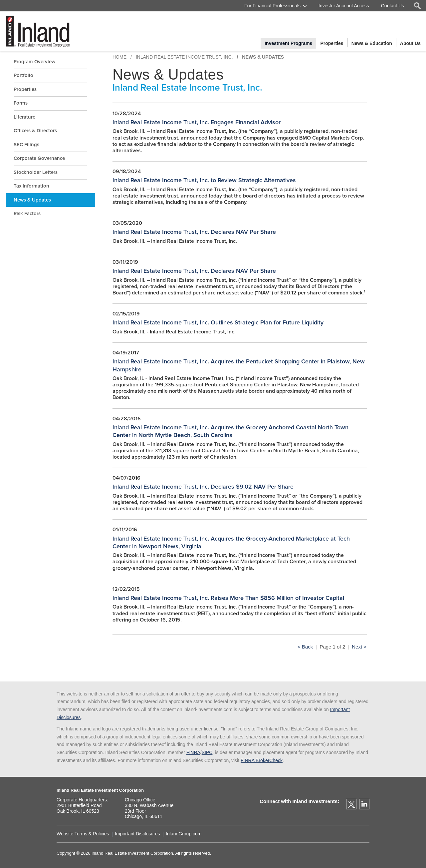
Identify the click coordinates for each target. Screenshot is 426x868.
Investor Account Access (344, 6)
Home (119, 57)
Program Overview (34, 62)
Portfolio (23, 75)
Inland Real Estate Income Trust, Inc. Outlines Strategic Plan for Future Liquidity (218, 322)
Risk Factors (27, 214)
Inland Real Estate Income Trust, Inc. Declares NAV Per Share (194, 232)
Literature (24, 117)
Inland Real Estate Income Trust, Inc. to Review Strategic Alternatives (204, 180)
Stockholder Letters (36, 172)
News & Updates (32, 200)
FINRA (193, 752)
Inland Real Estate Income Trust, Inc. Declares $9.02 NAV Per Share (203, 487)
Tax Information (31, 186)
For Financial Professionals (272, 6)
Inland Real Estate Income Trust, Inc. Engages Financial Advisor (197, 122)
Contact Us (393, 6)
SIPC (207, 752)
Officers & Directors (35, 131)
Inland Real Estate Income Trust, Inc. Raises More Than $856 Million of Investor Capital (228, 598)
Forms (21, 103)
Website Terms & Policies (83, 834)
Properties (25, 89)
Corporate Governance (39, 158)
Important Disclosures (137, 834)
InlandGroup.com (184, 834)
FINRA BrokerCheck (262, 760)
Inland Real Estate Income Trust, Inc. (184, 57)
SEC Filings (26, 145)
